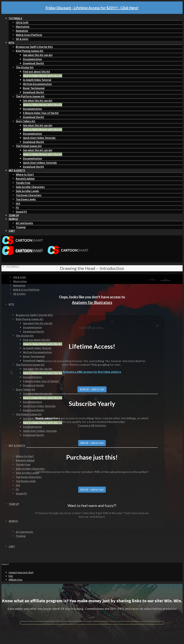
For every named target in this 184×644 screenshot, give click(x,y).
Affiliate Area (15, 580)
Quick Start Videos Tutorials (40, 163)
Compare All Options (92, 425)
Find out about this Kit (37, 72)
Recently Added (25, 179)
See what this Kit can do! (38, 55)
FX (17, 208)
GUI (18, 203)
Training (21, 227)
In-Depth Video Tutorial (37, 80)
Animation (22, 31)
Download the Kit (34, 63)
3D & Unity (22, 39)
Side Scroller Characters (30, 187)
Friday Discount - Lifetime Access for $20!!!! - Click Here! (92, 8)
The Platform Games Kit (30, 96)
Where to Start (25, 174)
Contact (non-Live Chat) (21, 572)
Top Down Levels (26, 199)
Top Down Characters (29, 195)
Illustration (23, 27)
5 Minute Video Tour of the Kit (41, 113)
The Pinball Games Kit (29, 146)
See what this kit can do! (38, 100)
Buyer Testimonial (34, 88)
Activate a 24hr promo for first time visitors (92, 372)
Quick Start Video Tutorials (39, 138)
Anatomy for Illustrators (92, 302)
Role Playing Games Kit (30, 51)
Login (152, 279)
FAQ (11, 576)
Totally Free (23, 183)
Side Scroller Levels (27, 191)
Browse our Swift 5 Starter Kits (34, 47)
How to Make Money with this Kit (43, 76)
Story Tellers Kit (26, 121)
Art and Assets (24, 223)
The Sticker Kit (25, 67)
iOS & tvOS (22, 22)
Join (165, 279)
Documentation (32, 59)
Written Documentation (37, 84)
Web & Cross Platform (29, 35)
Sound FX (21, 212)
